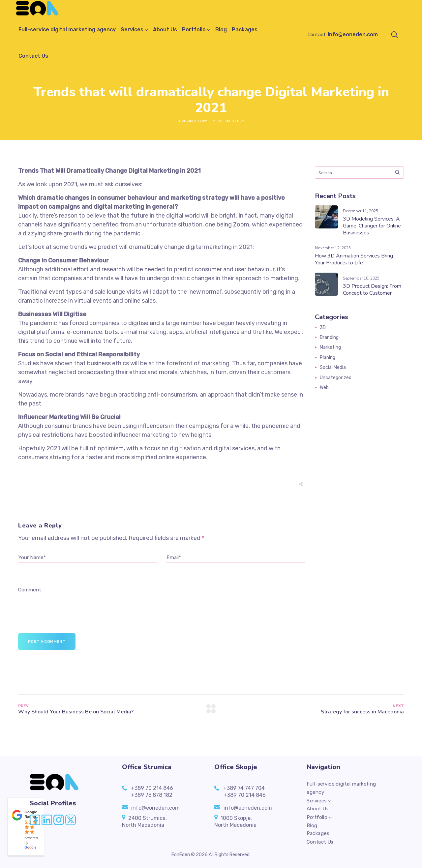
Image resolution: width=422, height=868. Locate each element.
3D (323, 328)
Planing (328, 358)
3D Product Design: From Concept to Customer (372, 290)
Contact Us (33, 56)
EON (219, 121)
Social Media (333, 367)
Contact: (343, 35)
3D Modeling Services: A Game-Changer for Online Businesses (372, 226)
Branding (329, 337)
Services (132, 30)
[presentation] (68, 578)
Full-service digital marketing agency (67, 30)
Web (324, 388)
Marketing (235, 121)
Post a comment (47, 642)
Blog (221, 30)
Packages (245, 30)
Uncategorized (336, 378)
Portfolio (194, 30)
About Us (165, 30)
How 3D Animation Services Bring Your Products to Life (354, 259)
